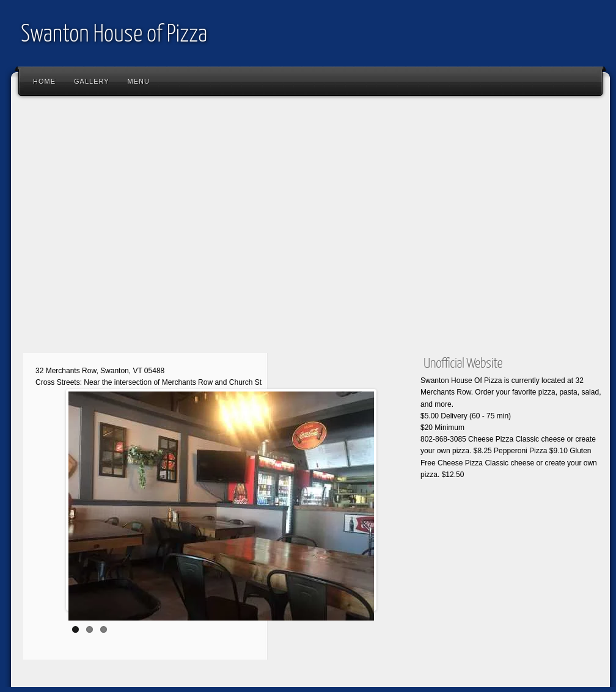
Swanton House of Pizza (114, 35)
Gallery (92, 81)
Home (44, 81)
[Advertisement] (115, 228)
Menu (139, 81)
